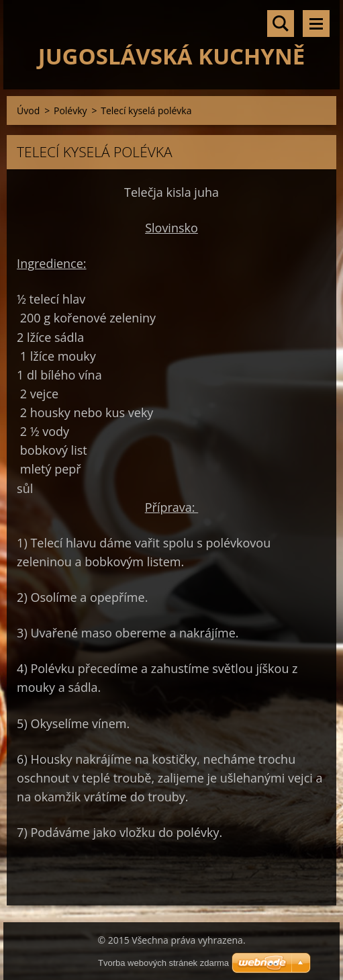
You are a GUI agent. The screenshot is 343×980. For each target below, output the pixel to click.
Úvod (28, 110)
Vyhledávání (281, 24)
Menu (316, 24)
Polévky (70, 110)
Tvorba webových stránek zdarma (163, 963)
